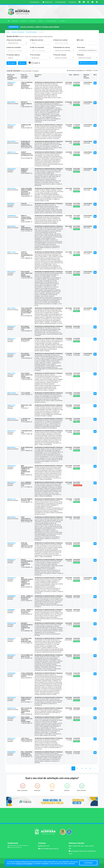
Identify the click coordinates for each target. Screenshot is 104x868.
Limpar (22, 63)
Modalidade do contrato (62, 47)
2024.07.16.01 (11, 418)
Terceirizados (35, 55)
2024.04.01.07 (11, 708)
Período (80, 40)
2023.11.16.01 (11, 252)
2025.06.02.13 (11, 577)
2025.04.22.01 (11, 738)
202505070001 (11, 673)
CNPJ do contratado (37, 47)
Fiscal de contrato (60, 55)
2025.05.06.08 (11, 697)
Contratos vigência (13, 55)
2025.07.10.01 (11, 405)
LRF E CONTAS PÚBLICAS (52, 21)
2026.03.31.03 (11, 125)
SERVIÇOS (41, 21)
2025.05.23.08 (11, 623)
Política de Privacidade (24, 864)
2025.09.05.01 (11, 326)
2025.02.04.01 (11, 102)
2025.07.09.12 (11, 430)
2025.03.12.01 (11, 152)
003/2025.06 (11, 203)
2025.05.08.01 (11, 655)
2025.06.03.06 (11, 543)
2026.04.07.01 (11, 82)
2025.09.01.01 (11, 338)
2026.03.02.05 (11, 168)
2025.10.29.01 (11, 271)
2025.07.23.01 (11, 373)
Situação (80, 55)
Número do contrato (60, 40)
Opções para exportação (88, 63)
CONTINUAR (88, 863)
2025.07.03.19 (11, 482)
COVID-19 (37, 63)
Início (8, 32)
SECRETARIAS (33, 21)
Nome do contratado (14, 47)
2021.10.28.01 (11, 308)
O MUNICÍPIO (24, 21)
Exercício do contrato (14, 40)
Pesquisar (12, 63)
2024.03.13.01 (11, 499)
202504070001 (11, 752)
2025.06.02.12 (11, 559)
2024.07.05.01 (11, 226)
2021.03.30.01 (11, 141)
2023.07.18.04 (11, 393)
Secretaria (81, 47)
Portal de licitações (31, 32)
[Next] (90, 768)
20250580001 (11, 609)
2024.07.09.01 (11, 447)
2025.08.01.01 (11, 353)
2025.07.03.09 (11, 465)
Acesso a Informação (18, 32)
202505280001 (11, 596)
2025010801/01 (12, 215)
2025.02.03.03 (11, 188)
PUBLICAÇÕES (63, 21)
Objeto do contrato (37, 40)
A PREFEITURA (15, 21)
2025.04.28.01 (11, 717)
